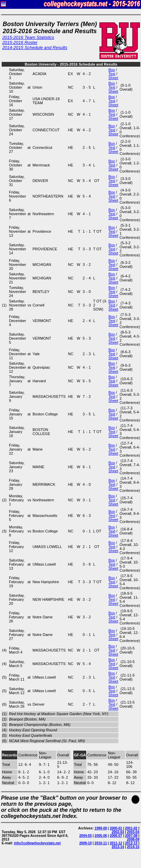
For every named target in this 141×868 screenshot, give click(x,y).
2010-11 (101, 843)
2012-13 (131, 843)
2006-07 (116, 836)
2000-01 (116, 828)
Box (112, 70)
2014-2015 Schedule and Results (35, 48)
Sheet (113, 78)
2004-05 (86, 836)
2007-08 (131, 836)
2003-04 (133, 832)
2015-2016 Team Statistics (28, 37)
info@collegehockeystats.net (37, 843)
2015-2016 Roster (20, 42)
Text (112, 74)
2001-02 (131, 828)
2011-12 (116, 843)
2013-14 (118, 847)
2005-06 (101, 836)
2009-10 (86, 843)
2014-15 (133, 847)
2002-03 (118, 832)
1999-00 (101, 828)
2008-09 (133, 839)
